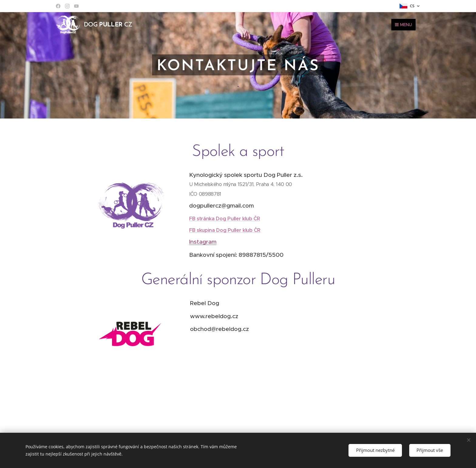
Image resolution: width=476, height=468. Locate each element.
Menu (403, 25)
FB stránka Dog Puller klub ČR (225, 218)
